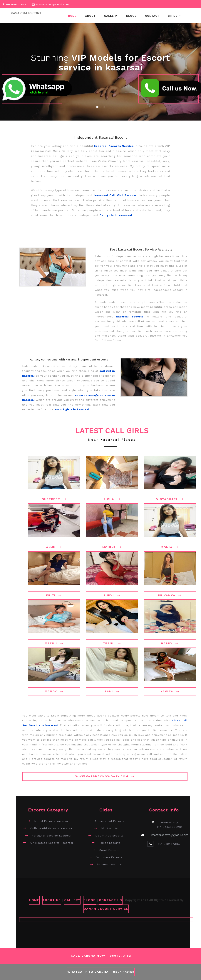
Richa (112, 499)
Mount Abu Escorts (109, 836)
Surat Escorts (109, 850)
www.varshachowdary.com (105, 776)
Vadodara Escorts (109, 857)
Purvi (112, 595)
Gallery (111, 16)
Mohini (112, 547)
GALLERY (72, 900)
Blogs (131, 16)
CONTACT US (111, 900)
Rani (112, 691)
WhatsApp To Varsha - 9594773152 (101, 972)
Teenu (112, 643)
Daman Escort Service (106, 909)
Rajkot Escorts (109, 843)
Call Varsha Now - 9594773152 (101, 956)
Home (72, 16)
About (90, 16)
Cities (174, 16)
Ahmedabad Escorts (109, 821)
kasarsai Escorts (109, 864)
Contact (152, 16)
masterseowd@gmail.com (52, 4)
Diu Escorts (109, 828)
